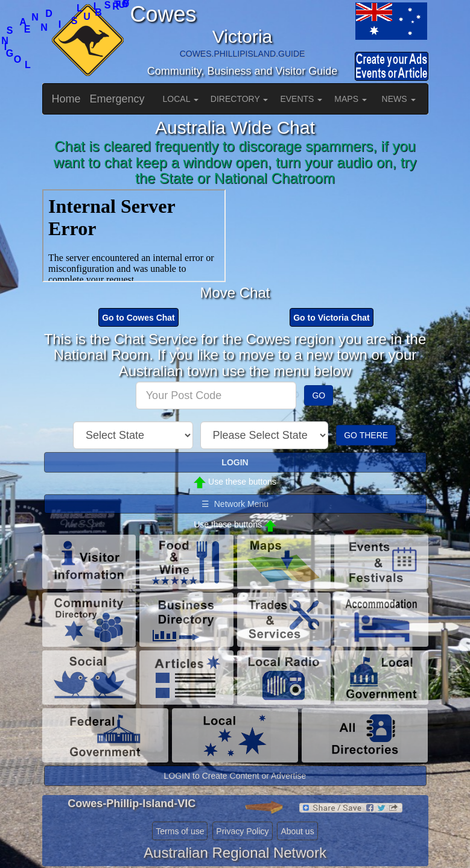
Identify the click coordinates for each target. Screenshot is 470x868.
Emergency (117, 99)
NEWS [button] (399, 99)
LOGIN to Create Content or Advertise (235, 776)
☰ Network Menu (235, 504)
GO (319, 395)
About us (297, 831)
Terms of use (180, 831)
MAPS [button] (351, 99)
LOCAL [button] (181, 99)
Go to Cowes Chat (138, 318)
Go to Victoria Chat (332, 318)
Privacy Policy (242, 831)
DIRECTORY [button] (240, 99)
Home (66, 99)
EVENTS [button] (301, 99)
